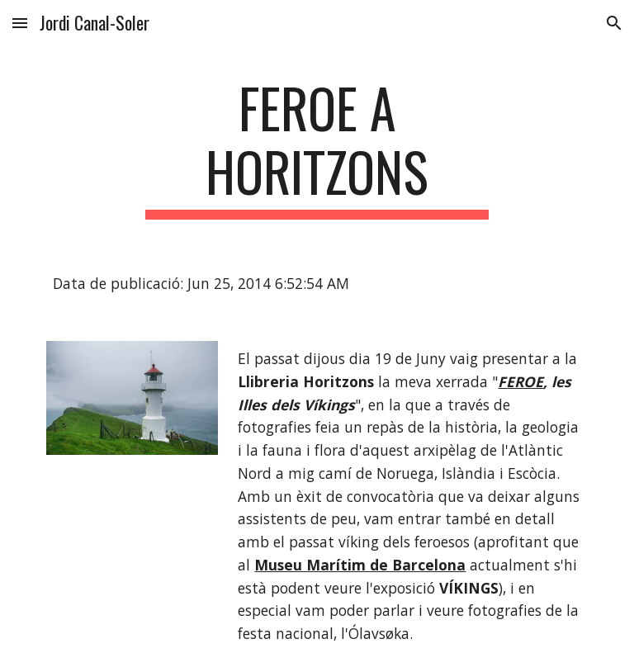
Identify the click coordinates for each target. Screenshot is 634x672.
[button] (20, 23)
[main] (317, 148)
